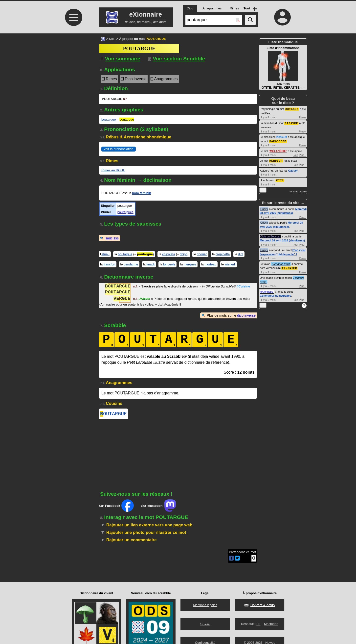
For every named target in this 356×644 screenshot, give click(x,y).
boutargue (109, 119)
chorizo (202, 254)
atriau (105, 254)
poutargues (125, 212)
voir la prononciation (119, 149)
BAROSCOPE (278, 141)
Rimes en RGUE (113, 170)
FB (258, 624)
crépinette (223, 254)
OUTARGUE (113, 414)
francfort (110, 264)
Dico (112, 39)
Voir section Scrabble (176, 59)
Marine (144, 299)
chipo (184, 254)
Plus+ (302, 117)
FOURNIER (289, 267)
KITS (280, 179)
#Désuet (282, 136)
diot (241, 254)
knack (151, 264)
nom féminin (142, 193)
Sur (116, 507)
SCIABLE (292, 109)
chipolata (169, 254)
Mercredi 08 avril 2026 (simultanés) (282, 239)
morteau (210, 264)
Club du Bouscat (270, 235)
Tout (296, 154)
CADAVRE (291, 123)
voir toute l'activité (298, 190)
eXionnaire (267, 290)
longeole (169, 264)
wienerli (230, 264)
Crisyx (264, 208)
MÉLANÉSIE (278, 150)
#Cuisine (243, 287)
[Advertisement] (73, 75)
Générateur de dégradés (276, 294)
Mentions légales (205, 605)
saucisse (112, 238)
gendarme (131, 264)
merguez (190, 264)
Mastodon (271, 624)
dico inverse (246, 315)
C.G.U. (205, 624)
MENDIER (276, 160)
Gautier (293, 170)
